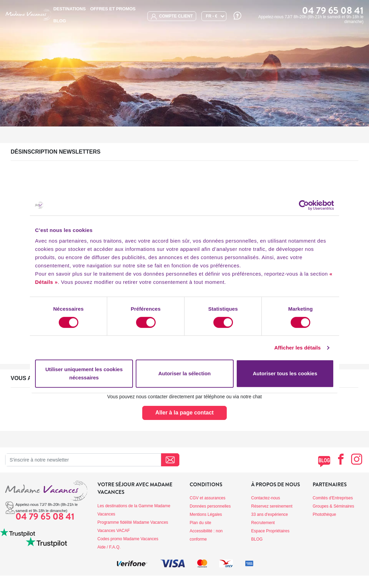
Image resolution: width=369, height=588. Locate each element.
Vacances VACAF (114, 531)
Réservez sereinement (272, 506)
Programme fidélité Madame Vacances (133, 522)
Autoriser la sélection (185, 373)
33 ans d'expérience (270, 514)
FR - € (211, 16)
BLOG (60, 21)
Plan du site (200, 523)
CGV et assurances (208, 498)
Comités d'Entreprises (333, 498)
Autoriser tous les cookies (285, 373)
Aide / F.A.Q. (109, 547)
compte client (172, 17)
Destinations (69, 9)
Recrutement (263, 523)
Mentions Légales (206, 514)
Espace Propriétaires (270, 531)
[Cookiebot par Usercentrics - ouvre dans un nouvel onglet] (304, 205)
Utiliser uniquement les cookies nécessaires (84, 373)
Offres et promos (113, 9)
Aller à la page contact (184, 413)
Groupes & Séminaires (333, 506)
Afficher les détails (297, 348)
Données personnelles (210, 506)
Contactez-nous (266, 498)
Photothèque (324, 514)
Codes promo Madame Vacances (128, 539)
